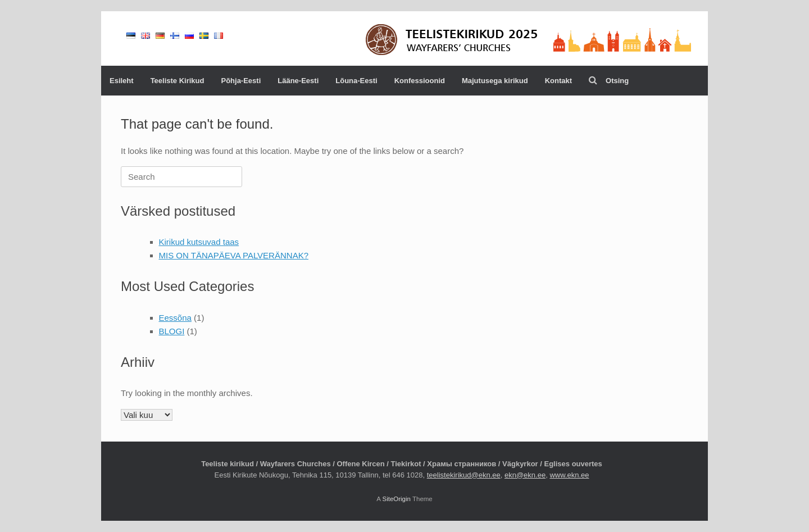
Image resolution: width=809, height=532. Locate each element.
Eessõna (175, 318)
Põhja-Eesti (241, 81)
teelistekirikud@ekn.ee (464, 475)
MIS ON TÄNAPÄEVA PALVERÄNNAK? (234, 255)
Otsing (609, 81)
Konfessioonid (420, 81)
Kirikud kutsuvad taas (199, 242)
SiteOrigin (396, 499)
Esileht (122, 81)
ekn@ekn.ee (525, 475)
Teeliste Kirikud (178, 81)
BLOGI (172, 331)
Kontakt (558, 81)
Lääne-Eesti (298, 81)
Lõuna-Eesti (356, 81)
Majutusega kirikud (495, 81)
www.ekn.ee (569, 475)
